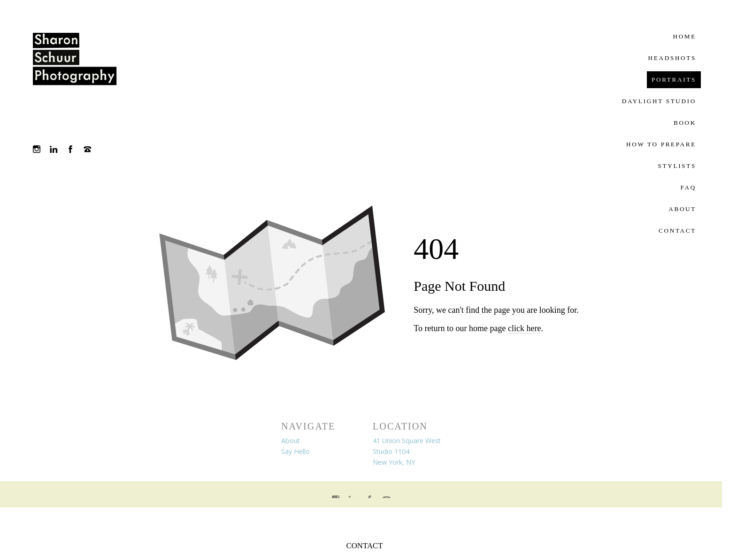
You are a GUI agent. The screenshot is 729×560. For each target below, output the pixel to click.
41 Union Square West (407, 442)
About (291, 442)
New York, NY (394, 463)
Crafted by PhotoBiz (361, 520)
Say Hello (295, 452)
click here (524, 328)
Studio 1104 (391, 452)
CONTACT (365, 546)
